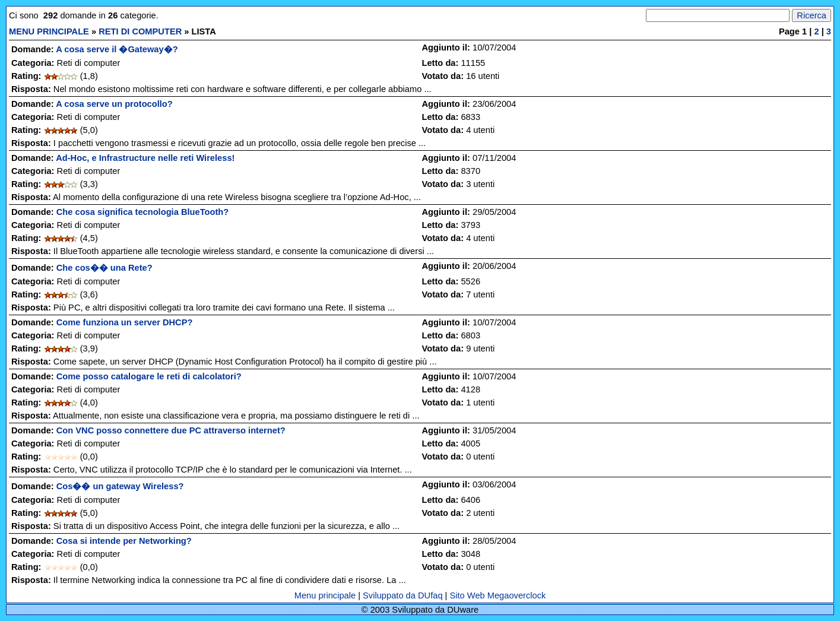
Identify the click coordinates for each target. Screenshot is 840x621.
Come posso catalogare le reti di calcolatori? (149, 376)
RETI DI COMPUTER (140, 31)
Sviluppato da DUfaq (402, 595)
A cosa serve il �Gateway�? (117, 49)
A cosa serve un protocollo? (114, 104)
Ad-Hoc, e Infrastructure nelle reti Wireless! (145, 158)
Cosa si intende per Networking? (124, 541)
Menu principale (325, 595)
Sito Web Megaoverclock (497, 595)
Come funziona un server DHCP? (125, 322)
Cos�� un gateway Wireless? (120, 486)
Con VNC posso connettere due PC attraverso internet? (171, 430)
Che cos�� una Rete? (104, 268)
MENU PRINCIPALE (49, 31)
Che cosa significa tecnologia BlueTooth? (142, 212)
